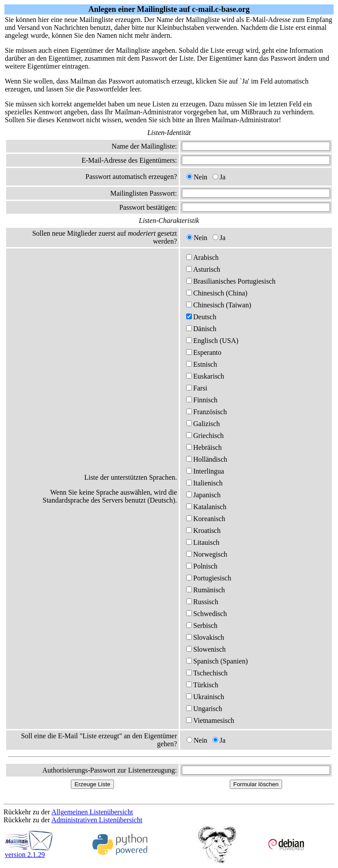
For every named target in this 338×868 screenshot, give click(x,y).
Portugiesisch (209, 578)
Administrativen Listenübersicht (97, 820)
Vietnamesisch (210, 720)
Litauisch (203, 542)
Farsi (197, 388)
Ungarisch (204, 709)
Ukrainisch (205, 697)
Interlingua (205, 471)
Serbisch (202, 625)
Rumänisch (206, 590)
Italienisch (204, 483)
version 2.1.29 (29, 852)
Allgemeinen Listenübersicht (92, 812)
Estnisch (202, 364)
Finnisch (202, 400)
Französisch (206, 412)
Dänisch (201, 329)
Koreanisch (206, 519)
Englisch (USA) (212, 341)
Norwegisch (207, 554)
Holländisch (207, 459)
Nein (197, 177)
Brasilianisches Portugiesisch (231, 281)
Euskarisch (205, 376)
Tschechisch (207, 673)
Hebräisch (204, 447)
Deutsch (201, 317)
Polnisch (202, 566)
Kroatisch (203, 531)
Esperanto (204, 352)
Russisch (202, 602)
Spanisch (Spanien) (217, 661)
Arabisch (202, 257)
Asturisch (203, 269)
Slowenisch (206, 649)
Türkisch (202, 685)
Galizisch (203, 424)
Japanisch (203, 495)
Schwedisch (206, 614)
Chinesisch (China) (217, 293)
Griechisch (205, 436)
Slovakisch (205, 637)
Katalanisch (206, 507)
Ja (219, 177)
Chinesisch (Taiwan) (219, 305)
